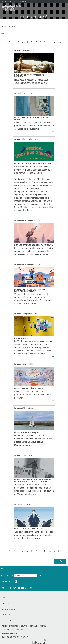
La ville (5, 598)
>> (60, 42)
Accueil (5, 26)
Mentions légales (11, 609)
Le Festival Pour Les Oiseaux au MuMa (34, 164)
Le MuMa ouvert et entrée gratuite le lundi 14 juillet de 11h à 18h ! (33, 481)
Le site (4, 569)
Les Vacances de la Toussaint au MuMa (31, 119)
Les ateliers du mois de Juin (29, 529)
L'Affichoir (20, 338)
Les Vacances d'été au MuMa (29, 389)
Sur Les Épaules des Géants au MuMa (34, 245)
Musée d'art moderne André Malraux (17, 2)
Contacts (7, 615)
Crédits (6, 603)
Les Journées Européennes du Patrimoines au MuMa (30, 290)
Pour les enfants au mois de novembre (29, 76)
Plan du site (8, 620)
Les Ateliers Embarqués (27, 433)
